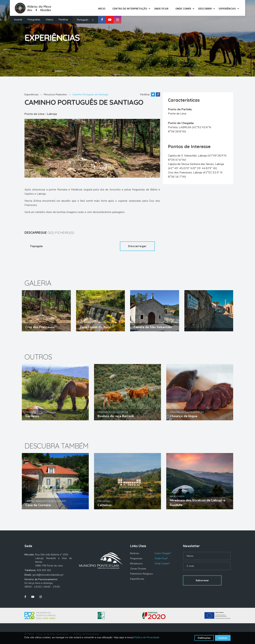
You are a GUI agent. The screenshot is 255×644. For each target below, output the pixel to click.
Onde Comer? (162, 564)
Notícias (135, 553)
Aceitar (223, 638)
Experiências (32, 95)
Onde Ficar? (161, 558)
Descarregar (137, 246)
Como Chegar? (163, 553)
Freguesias (136, 558)
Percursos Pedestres (55, 95)
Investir (18, 19)
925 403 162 (44, 570)
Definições (204, 638)
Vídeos (49, 19)
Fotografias (34, 19)
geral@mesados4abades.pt (48, 575)
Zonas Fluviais (138, 569)
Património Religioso (142, 574)
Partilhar (63, 19)
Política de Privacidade (147, 637)
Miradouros (136, 564)
